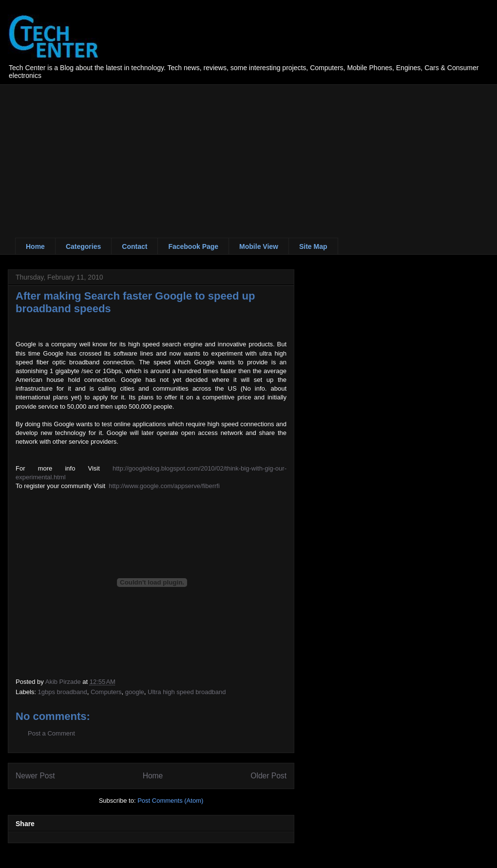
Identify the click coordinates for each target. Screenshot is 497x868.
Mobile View (259, 246)
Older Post (268, 776)
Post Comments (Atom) (170, 801)
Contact (134, 246)
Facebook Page (193, 246)
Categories (83, 246)
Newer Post (35, 776)
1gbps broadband (63, 692)
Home (35, 246)
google (135, 692)
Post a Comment (51, 733)
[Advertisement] (140, 152)
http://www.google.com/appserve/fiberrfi (164, 486)
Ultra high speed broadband (187, 692)
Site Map (313, 246)
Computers (106, 692)
